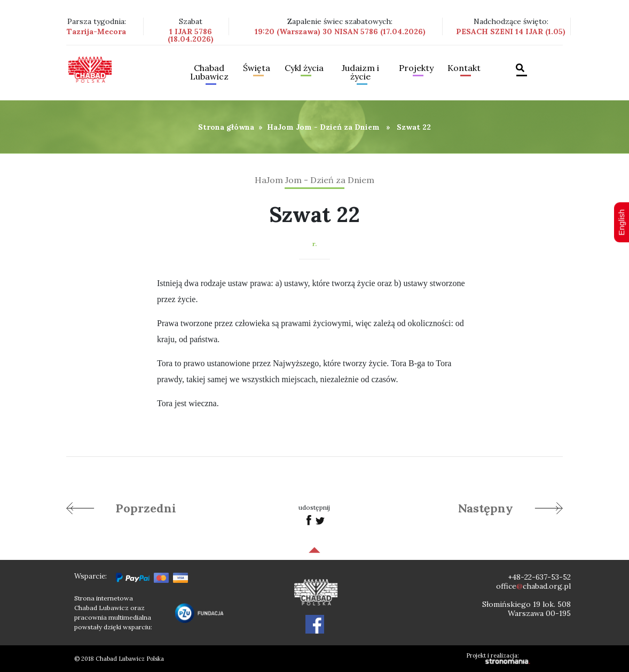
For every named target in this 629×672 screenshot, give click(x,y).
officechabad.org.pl (533, 586)
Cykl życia (304, 68)
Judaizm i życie (360, 73)
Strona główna (226, 127)
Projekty (416, 68)
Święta (257, 68)
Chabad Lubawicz (209, 73)
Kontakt (464, 68)
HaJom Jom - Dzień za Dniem (323, 127)
